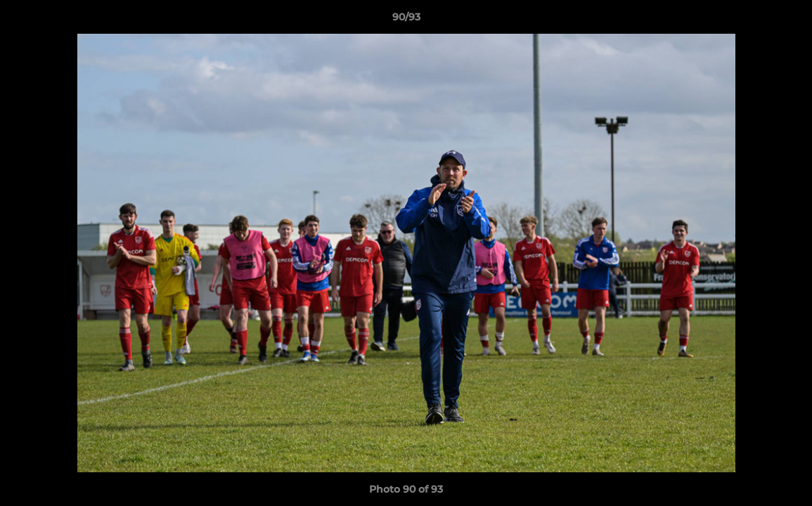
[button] (787, 20)
